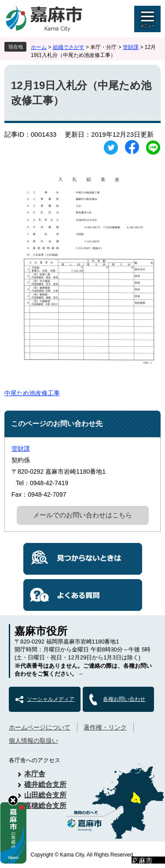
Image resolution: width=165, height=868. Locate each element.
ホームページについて (40, 727)
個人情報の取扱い (33, 741)
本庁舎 (35, 774)
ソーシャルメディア (51, 699)
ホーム (39, 47)
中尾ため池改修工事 (32, 393)
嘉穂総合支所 (45, 806)
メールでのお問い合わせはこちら (82, 515)
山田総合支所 (45, 795)
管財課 (131, 47)
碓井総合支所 (45, 784)
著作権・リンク (105, 727)
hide (13, 800)
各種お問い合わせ (124, 699)
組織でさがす (69, 47)
